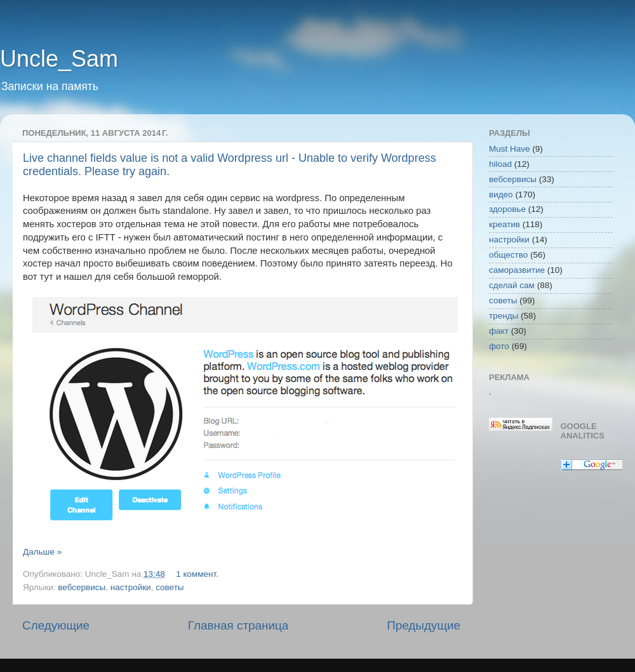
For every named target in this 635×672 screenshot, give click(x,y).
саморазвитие (517, 270)
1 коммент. (197, 574)
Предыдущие (424, 625)
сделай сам (512, 285)
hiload (500, 164)
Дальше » (42, 552)
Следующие (56, 625)
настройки (131, 587)
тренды (504, 316)
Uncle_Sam (59, 59)
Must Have (510, 149)
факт (499, 331)
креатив (505, 224)
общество (508, 255)
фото (499, 346)
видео (501, 194)
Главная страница (238, 625)
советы (170, 587)
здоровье (507, 209)
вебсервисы (82, 587)
